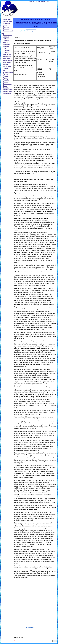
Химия (5, 86)
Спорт (5, 70)
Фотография (7, 84)
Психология (7, 66)
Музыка (5, 64)
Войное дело (7, 35)
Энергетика (7, 94)
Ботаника (6, 29)
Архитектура (7, 21)
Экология (6, 88)
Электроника (7, 92)
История (6, 47)
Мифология (7, 62)
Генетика (6, 37)
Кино (5, 49)
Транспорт (6, 76)
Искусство (6, 45)
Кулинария (7, 51)
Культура (6, 53)
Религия (6, 68)
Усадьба (6, 80)
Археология (7, 19)
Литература (7, 54)
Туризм (5, 78)
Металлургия (7, 60)
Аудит (5, 25)
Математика (7, 56)
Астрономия (7, 23)
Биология (6, 27)
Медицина (6, 58)
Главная (31, 1)
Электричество (8, 90)
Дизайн (5, 43)
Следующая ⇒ (31, 31)
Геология (6, 41)
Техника (6, 74)
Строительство (8, 72)
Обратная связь (43, 1)
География (7, 39)
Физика (5, 82)
